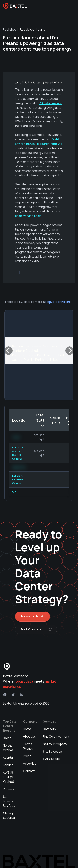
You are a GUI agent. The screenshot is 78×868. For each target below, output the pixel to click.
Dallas (7, 738)
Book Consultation (36, 629)
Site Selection (52, 752)
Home (27, 729)
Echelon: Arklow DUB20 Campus (18, 453)
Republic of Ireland (58, 302)
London (8, 765)
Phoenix (9, 789)
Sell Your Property (55, 744)
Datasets (49, 729)
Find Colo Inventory (56, 736)
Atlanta (8, 758)
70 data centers (50, 103)
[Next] (70, 351)
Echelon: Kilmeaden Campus (19, 479)
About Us (29, 736)
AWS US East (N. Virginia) (9, 777)
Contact (29, 771)
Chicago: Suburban (10, 815)
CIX (14, 492)
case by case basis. (29, 216)
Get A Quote (51, 759)
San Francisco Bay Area (10, 801)
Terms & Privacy (29, 746)
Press (27, 756)
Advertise (30, 764)
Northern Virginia (9, 748)
